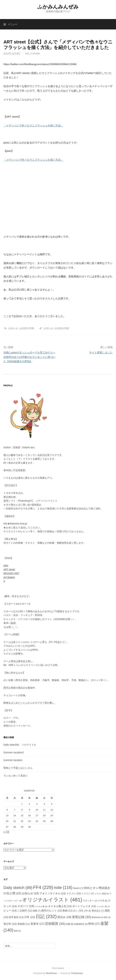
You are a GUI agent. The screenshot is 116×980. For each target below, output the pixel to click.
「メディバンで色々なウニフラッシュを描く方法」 (33, 125)
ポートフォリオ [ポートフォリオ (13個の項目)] (84, 906)
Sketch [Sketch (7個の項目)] (78, 888)
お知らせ (13, 328)
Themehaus (77, 973)
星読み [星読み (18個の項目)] (64, 917)
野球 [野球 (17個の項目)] (94, 924)
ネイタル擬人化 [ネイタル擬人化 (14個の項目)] (60, 906)
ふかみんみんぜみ (58, 7)
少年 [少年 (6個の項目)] (87, 911)
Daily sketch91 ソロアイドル (20, 745)
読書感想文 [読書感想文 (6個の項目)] (81, 924)
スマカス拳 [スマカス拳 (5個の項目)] (41, 906)
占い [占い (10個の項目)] (78, 911)
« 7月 (6, 832)
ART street (9, 569)
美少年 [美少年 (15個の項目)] (10, 924)
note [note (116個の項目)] (63, 888)
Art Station (9, 577)
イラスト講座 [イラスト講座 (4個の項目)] (102, 894)
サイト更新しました (101, 352)
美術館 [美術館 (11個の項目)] (24, 924)
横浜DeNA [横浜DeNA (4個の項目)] (97, 917)
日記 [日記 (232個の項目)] (46, 916)
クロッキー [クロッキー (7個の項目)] (90, 901)
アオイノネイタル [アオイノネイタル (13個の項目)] (53, 893)
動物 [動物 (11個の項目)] (68, 911)
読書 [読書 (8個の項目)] (70, 924)
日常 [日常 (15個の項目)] (30, 917)
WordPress (51, 973)
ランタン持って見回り (16, 776)
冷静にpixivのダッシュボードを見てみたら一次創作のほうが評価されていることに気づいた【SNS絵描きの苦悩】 (29, 357)
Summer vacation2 (14, 752)
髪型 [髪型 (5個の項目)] (17, 931)
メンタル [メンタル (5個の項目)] (102, 906)
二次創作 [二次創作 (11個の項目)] (25, 911)
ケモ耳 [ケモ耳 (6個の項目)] (103, 901)
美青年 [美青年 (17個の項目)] (37, 924)
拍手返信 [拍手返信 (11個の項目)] (16, 917)
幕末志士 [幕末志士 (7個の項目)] (98, 911)
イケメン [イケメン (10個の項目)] (74, 893)
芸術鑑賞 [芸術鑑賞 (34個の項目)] (55, 924)
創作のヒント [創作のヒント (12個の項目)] (52, 911)
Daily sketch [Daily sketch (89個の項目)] (18, 888)
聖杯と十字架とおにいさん (18, 768)
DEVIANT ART (11, 573)
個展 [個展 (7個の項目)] (37, 911)
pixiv (6, 565)
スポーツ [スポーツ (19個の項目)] (26, 906)
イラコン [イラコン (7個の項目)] (88, 894)
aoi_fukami (32, 54)
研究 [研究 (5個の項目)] (107, 917)
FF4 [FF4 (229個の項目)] (43, 887)
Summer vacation (13, 760)
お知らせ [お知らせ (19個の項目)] (30, 893)
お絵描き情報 (27, 328)
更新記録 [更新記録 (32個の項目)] (82, 917)
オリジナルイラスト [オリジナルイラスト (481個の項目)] (52, 900)
